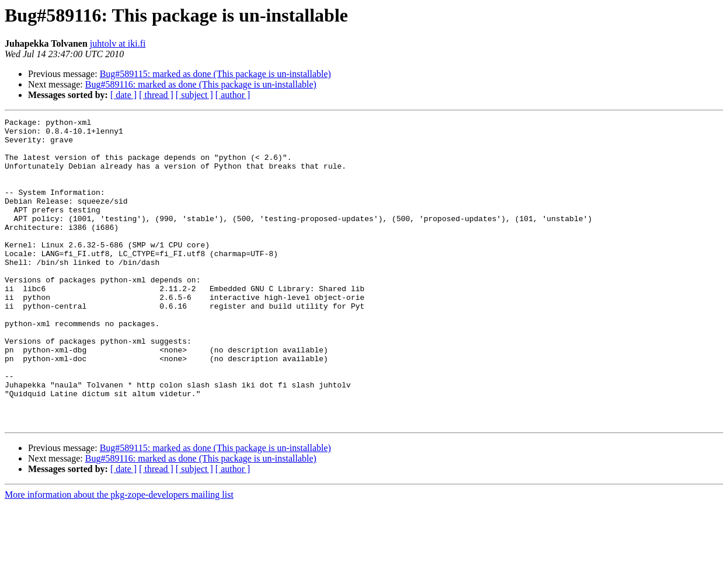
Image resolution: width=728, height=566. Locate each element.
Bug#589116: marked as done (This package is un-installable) (201, 84)
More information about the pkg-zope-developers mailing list (119, 556)
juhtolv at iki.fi (118, 43)
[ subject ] (194, 95)
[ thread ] (156, 95)
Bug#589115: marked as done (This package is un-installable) (215, 74)
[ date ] (123, 95)
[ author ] (233, 95)
